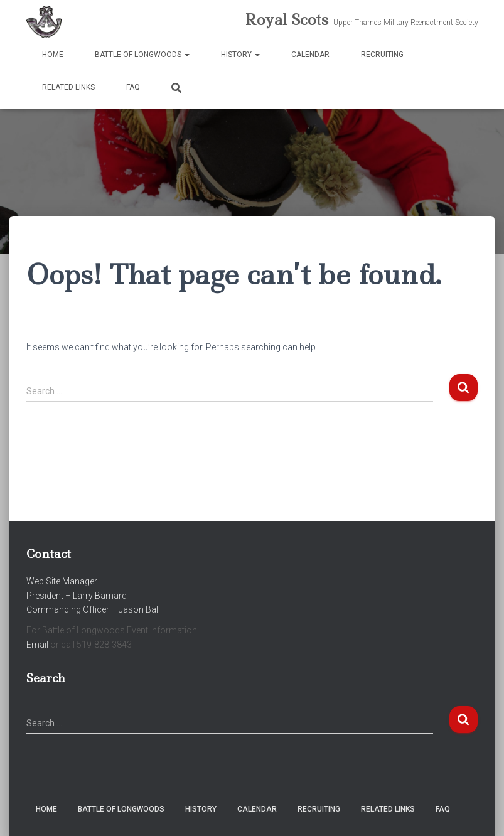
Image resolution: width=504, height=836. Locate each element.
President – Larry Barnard (77, 596)
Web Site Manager (62, 581)
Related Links (68, 87)
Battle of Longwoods (142, 55)
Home (53, 55)
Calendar (310, 55)
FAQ (133, 87)
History (240, 55)
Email (37, 645)
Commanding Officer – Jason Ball (93, 609)
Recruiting (382, 55)
